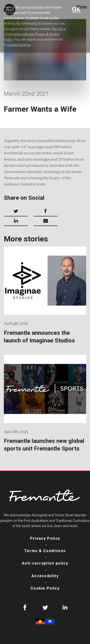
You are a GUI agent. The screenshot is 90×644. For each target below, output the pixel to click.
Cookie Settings (19, 45)
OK (76, 9)
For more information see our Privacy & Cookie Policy (35, 34)
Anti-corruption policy (45, 563)
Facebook (25, 607)
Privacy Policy (45, 538)
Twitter (45, 607)
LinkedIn (65, 607)
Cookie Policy (45, 588)
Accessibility (45, 576)
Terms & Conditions (45, 551)
